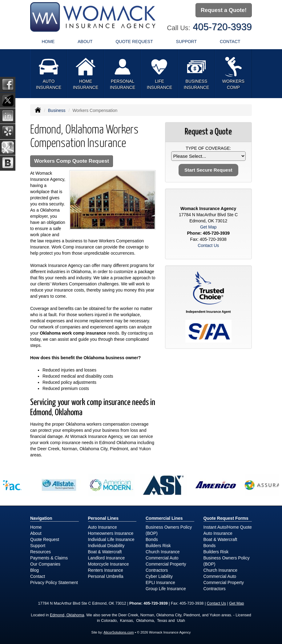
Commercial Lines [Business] (164, 518)
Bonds (152, 539)
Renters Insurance (106, 570)
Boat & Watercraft (105, 552)
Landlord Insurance (107, 558)
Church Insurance (163, 552)
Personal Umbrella (106, 576)
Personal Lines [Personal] (103, 518)
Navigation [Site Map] (41, 518)
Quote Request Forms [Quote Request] (226, 518)
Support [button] (186, 42)
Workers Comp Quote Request (72, 161)
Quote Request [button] (134, 42)
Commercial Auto (162, 558)
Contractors (157, 570)
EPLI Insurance (160, 582)
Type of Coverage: (208, 148)
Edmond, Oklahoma (67, 615)
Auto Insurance (103, 527)
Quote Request (45, 539)
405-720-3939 (222, 27)
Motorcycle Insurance (109, 564)
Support (38, 546)
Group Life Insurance (166, 589)
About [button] (85, 42)
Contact (230, 42)
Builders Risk (158, 546)
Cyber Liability (159, 576)
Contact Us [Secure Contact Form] (208, 245)
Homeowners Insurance (111, 533)
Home (48, 42)
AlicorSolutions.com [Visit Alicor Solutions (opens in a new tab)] (119, 632)
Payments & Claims (49, 558)
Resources (40, 552)
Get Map (208, 227)
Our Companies (45, 564)
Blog (34, 570)
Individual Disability (106, 546)
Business (57, 110)
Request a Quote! (224, 10)
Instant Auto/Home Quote (228, 527)
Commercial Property (166, 564)
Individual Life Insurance (111, 539)
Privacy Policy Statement (54, 582)
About (36, 533)
